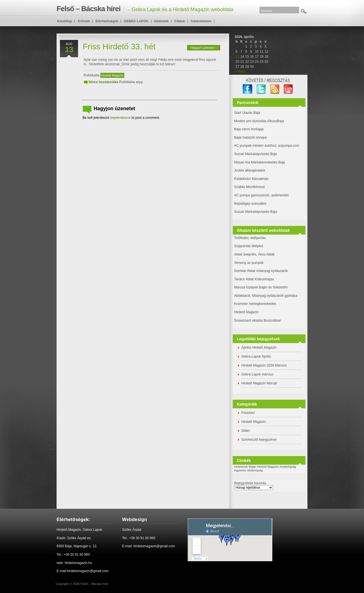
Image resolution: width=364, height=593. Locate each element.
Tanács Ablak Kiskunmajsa (254, 279)
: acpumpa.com (288, 146)
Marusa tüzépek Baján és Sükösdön (261, 287)
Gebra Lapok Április (256, 356)
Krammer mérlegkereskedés (255, 304)
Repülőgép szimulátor (250, 204)
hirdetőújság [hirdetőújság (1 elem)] (288, 467)
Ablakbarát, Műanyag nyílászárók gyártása (266, 296)
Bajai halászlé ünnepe (250, 138)
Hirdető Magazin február (259, 383)
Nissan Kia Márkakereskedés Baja (260, 162)
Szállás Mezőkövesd (249, 187)
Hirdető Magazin (112, 75)
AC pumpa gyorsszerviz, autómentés (261, 195)
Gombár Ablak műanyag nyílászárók (261, 271)
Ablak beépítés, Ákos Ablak (254, 254)
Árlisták (84, 21)
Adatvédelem (201, 21)
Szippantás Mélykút (249, 246)
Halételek (162, 21)
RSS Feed (275, 89)
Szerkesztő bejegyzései (259, 440)
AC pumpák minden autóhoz (255, 146)
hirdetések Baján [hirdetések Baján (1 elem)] (245, 467)
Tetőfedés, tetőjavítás (250, 238)
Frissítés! (248, 413)
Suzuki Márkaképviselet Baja (255, 154)
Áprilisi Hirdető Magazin (259, 348)
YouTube (289, 89)
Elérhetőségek (107, 21)
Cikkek (180, 21)
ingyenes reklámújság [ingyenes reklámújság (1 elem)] (248, 470)
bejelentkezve (120, 118)
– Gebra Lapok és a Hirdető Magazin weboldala (145, 9)
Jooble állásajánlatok (250, 170)
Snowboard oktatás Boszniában (258, 320)
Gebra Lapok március (257, 374)
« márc (240, 71)
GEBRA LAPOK (136, 21)
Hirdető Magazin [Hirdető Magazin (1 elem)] (268, 467)
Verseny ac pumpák (249, 263)
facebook (248, 89)
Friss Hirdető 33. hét (119, 47)
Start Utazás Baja (247, 113)
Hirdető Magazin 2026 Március (264, 365)
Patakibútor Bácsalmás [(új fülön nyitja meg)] (251, 179)
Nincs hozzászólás (103, 82)
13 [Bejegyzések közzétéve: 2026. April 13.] (237, 57)
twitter (261, 89)
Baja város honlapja (249, 129)
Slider (246, 431)
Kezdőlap (65, 21)
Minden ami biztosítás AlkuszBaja (259, 121)
